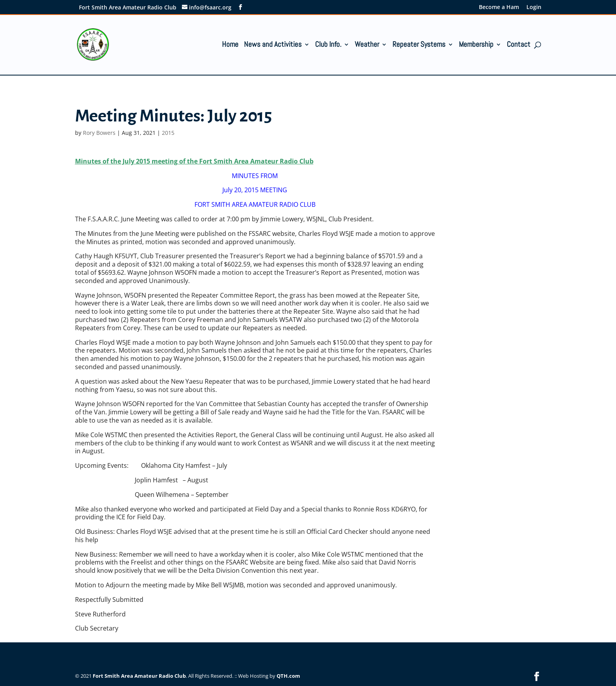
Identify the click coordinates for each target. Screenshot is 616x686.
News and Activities (273, 45)
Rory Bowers (99, 133)
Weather (367, 45)
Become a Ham (499, 7)
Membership (476, 45)
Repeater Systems (419, 45)
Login (534, 7)
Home (230, 45)
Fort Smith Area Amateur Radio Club (139, 676)
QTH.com (288, 676)
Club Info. (328, 45)
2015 (168, 133)
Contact (519, 45)
